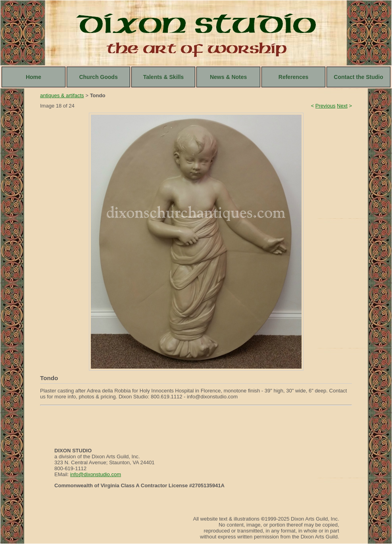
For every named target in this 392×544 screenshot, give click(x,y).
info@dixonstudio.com (96, 474)
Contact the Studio (358, 77)
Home (34, 77)
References (294, 77)
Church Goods (98, 77)
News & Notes (228, 77)
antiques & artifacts (62, 95)
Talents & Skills (163, 77)
